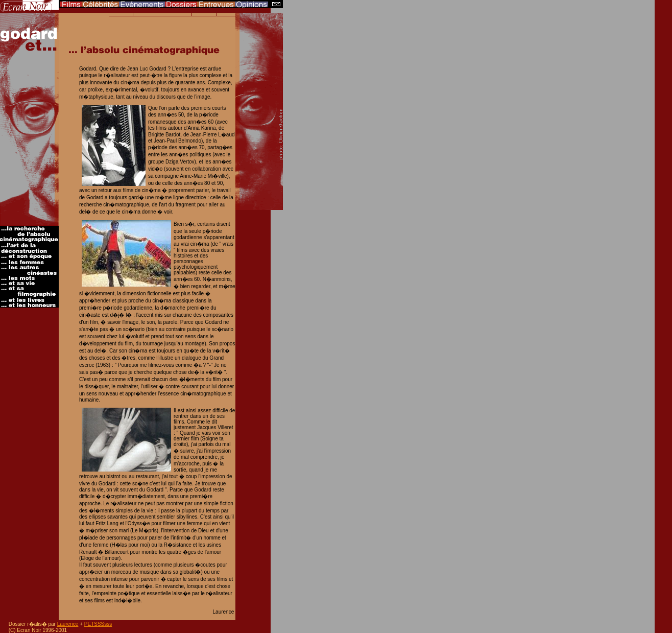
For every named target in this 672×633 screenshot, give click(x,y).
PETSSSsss (98, 624)
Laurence (68, 624)
